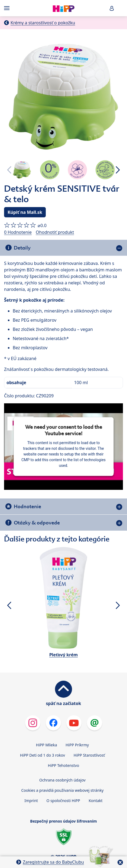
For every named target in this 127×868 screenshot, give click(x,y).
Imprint (31, 801)
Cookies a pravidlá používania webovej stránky (62, 790)
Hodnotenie (27, 506)
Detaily (22, 248)
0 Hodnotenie (18, 232)
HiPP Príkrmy (77, 745)
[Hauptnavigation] (8, 8)
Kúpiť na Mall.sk (25, 212)
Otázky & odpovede (37, 523)
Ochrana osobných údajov (62, 780)
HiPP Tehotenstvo (63, 765)
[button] (112, 8)
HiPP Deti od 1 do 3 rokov (43, 755)
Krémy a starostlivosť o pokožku (43, 23)
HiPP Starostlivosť (89, 755)
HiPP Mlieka (47, 745)
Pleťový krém (63, 655)
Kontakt (95, 801)
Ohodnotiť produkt (55, 232)
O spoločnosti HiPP (63, 801)
